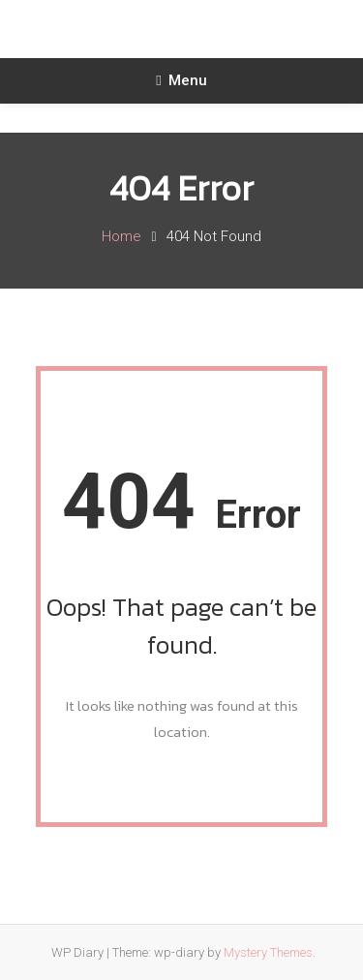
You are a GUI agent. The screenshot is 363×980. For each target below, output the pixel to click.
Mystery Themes (268, 952)
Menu (181, 80)
